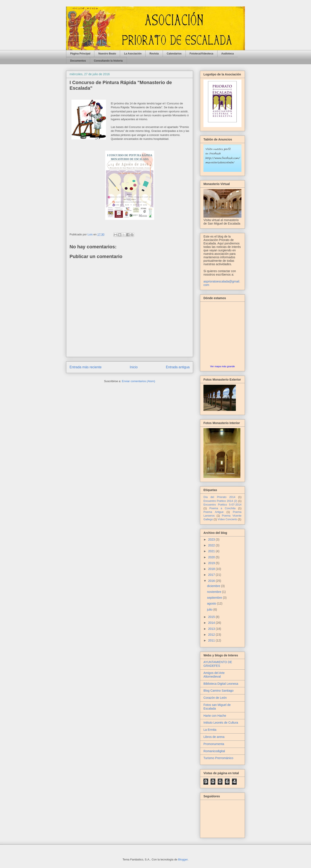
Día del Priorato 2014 (219, 497)
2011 (212, 640)
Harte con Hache (215, 716)
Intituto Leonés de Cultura (221, 723)
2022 (212, 545)
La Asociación (133, 54)
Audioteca (228, 54)
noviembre (215, 592)
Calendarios (174, 54)
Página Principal (80, 54)
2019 (212, 563)
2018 (212, 569)
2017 (212, 575)
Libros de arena (214, 737)
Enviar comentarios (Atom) (138, 381)
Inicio (134, 367)
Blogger (183, 859)
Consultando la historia (108, 61)
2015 (212, 617)
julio (210, 610)
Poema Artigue (213, 512)
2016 (212, 581)
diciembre (214, 586)
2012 (212, 635)
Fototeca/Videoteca (202, 54)
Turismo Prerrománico (218, 758)
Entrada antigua (178, 367)
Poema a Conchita (223, 508)
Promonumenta (214, 744)
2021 (212, 551)
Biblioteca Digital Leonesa (221, 684)
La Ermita (210, 730)
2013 (212, 629)
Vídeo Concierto (227, 519)
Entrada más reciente (86, 367)
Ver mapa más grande (223, 366)
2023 (212, 539)
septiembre (215, 598)
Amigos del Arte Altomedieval (214, 675)
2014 (212, 623)
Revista (154, 54)
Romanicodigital (214, 751)
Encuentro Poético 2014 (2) (220, 501)
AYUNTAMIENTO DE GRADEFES (218, 664)
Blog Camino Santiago (218, 691)
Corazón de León (215, 698)
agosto (212, 603)
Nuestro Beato (107, 54)
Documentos (78, 61)
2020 (212, 557)
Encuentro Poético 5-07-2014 (222, 505)
